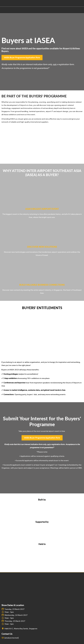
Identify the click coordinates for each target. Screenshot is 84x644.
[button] (22, 58)
